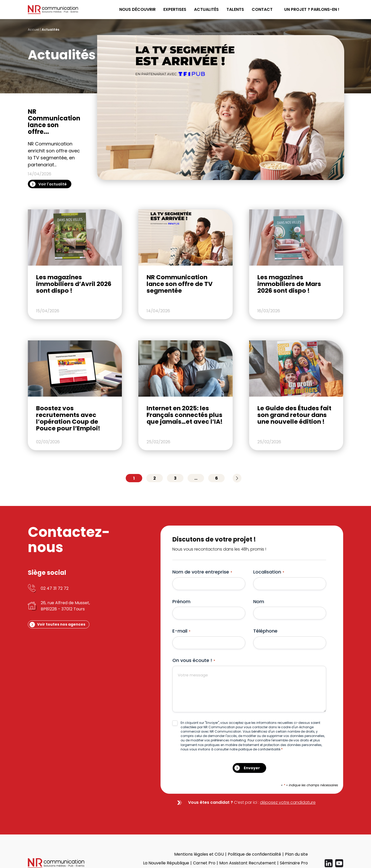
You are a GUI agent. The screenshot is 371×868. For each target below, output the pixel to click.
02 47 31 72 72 (55, 588)
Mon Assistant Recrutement (248, 863)
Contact (262, 9)
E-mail (181, 631)
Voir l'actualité (53, 184)
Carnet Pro (204, 863)
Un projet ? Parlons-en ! (312, 9)
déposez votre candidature (288, 802)
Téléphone (265, 631)
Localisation (269, 572)
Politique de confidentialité (254, 854)
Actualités (206, 9)
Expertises (175, 9)
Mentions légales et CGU (199, 854)
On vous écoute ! (194, 660)
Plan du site (296, 854)
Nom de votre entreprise (202, 572)
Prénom (181, 601)
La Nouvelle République (166, 863)
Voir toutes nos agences (61, 624)
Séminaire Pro (294, 863)
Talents (235, 9)
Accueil (34, 30)
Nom (259, 601)
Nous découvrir (137, 9)
